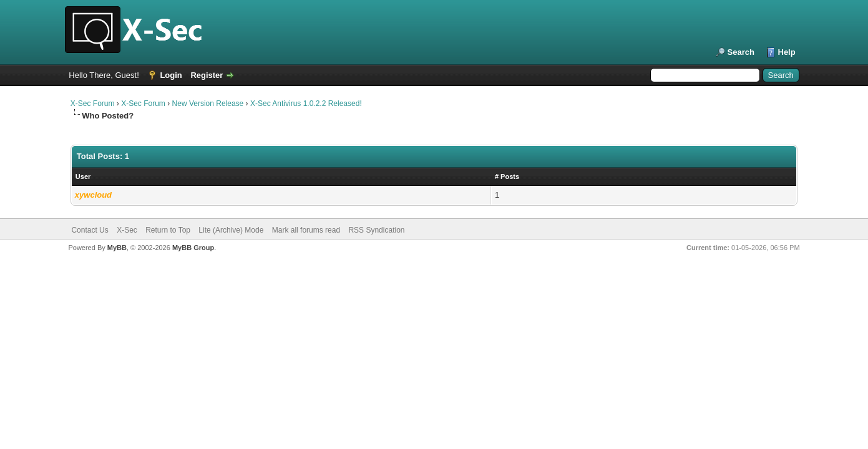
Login (171, 75)
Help (787, 52)
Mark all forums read (306, 230)
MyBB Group (193, 248)
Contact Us (90, 230)
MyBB (117, 248)
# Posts (507, 176)
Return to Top (168, 230)
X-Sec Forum (93, 104)
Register (207, 75)
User (83, 176)
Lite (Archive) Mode (231, 230)
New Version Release (208, 104)
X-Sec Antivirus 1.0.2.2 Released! (306, 104)
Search (741, 52)
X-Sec (127, 230)
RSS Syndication (376, 230)
